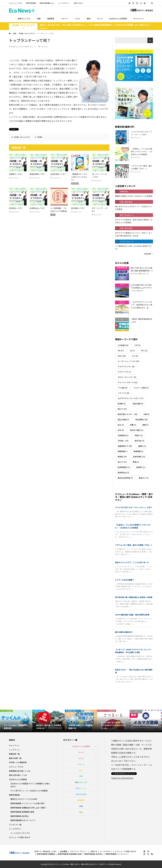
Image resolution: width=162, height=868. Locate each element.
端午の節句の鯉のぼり (124, 632)
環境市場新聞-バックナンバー (117, 854)
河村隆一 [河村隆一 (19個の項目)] (123, 441)
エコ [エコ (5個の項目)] (135, 356)
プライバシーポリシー (79, 851)
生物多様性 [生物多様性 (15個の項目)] (139, 457)
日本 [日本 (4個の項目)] (121, 430)
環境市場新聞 (31, 3)
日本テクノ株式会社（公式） (46, 851)
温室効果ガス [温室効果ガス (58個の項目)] (125, 446)
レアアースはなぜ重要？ (125, 580)
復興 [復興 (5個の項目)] (145, 425)
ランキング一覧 (15, 825)
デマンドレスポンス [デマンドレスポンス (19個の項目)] (128, 382)
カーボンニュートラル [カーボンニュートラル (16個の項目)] (128, 361)
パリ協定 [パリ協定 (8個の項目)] (123, 388)
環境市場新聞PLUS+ (47, 3)
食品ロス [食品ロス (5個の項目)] (144, 478)
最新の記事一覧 (15, 758)
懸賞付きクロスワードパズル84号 (24, 799)
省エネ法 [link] (18, 76)
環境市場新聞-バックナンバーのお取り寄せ (28, 803)
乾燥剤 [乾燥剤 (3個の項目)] (122, 404)
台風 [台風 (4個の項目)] (146, 414)
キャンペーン (139, 19)
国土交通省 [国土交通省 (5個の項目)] (123, 419)
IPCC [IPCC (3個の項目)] (144, 351)
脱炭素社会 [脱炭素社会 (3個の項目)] (123, 473)
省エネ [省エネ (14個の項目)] (122, 462)
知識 (39, 19)
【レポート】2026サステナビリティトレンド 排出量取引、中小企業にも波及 (134, 651)
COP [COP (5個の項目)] (138, 345)
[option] (16, 721)
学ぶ (81, 770)
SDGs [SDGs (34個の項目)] (122, 356)
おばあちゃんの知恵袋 (118, 19)
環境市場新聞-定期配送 (46, 854)
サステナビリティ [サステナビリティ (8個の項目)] (126, 366)
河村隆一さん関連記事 (18, 762)
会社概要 (64, 851)
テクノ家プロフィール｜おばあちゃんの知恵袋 (29, 791)
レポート (65, 19)
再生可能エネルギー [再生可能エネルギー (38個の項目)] (128, 414)
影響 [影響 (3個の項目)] (133, 425)
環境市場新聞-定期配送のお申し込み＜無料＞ (28, 808)
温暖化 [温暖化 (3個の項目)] (142, 446)
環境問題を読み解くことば (20, 771)
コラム (77, 19)
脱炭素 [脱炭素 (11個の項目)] (141, 467)
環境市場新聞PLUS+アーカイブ (23, 820)
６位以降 (147, 254)
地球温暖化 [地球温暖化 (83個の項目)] (142, 419)
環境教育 (51, 19)
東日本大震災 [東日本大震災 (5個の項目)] (137, 430)
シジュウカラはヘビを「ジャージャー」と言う (133, 507)
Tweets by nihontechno (122, 778)
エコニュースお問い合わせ (20, 837)
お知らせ (94, 851)
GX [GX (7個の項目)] (132, 351)
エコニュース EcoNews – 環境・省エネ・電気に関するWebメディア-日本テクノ (134, 497)
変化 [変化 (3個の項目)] (121, 425)
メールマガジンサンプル (20, 833)
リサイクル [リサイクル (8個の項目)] (123, 393)
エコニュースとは (16, 3)
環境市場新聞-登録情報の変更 (22, 812)
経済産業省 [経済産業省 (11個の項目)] (124, 467)
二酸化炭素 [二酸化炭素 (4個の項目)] (138, 404)
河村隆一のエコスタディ (23, 27)
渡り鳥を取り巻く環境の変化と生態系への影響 (134, 597)
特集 (81, 776)
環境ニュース (81, 788)
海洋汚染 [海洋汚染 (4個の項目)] (139, 441)
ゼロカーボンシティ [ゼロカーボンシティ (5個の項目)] (127, 377)
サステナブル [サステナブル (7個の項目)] (124, 372)
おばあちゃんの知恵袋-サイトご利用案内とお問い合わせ (30, 785)
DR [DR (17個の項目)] (121, 351)
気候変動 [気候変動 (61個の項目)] (123, 435)
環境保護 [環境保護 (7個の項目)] (123, 451)
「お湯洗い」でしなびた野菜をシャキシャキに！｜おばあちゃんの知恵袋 (133, 526)
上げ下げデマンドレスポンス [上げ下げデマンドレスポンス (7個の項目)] (131, 398)
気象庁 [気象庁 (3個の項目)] (139, 435)
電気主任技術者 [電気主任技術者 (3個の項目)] (125, 478)
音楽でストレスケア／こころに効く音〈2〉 (132, 562)
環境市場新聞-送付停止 (20, 816)
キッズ (100, 19)
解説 (89, 19)
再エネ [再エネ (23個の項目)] (122, 409)
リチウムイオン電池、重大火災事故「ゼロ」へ (134, 545)
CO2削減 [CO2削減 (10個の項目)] (123, 345)
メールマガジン (64, 3)
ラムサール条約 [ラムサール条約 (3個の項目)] (141, 388)
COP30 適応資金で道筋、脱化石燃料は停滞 (132, 615)
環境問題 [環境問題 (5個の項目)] (138, 451)
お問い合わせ (78, 3)
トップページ (14, 750)
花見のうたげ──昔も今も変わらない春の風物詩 (134, 671)
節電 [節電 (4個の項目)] (136, 462)
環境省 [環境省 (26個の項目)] (122, 457)
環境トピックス (24, 19)
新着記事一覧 (14, 754)
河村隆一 (40, 137)
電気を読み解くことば (18, 775)
